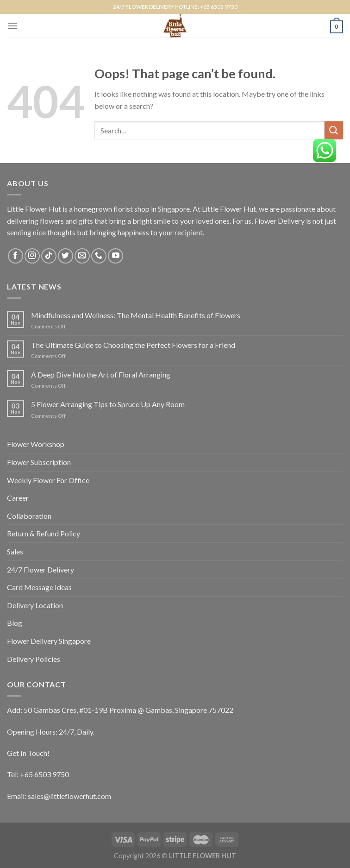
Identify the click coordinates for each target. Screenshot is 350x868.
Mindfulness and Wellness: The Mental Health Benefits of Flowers (136, 315)
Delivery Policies (34, 659)
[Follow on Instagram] (32, 256)
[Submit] (334, 130)
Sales (15, 551)
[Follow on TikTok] (49, 256)
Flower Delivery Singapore (49, 641)
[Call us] (99, 256)
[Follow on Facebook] (16, 256)
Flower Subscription (39, 462)
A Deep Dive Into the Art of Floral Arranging (101, 374)
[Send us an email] (82, 256)
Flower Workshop (36, 444)
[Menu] (12, 26)
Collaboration (29, 516)
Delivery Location (35, 605)
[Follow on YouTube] (116, 256)
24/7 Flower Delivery (41, 569)
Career (18, 498)
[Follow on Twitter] (66, 256)
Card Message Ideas (39, 587)
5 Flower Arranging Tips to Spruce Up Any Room (108, 404)
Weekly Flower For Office (48, 480)
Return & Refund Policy (44, 533)
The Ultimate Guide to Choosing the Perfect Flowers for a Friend (133, 345)
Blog (15, 623)
